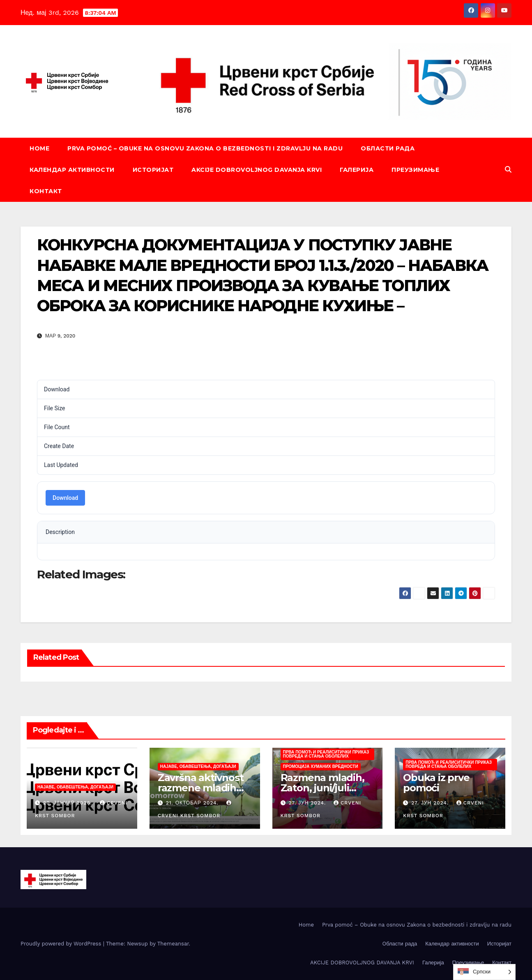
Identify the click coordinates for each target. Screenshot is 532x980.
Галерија (357, 170)
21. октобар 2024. (193, 803)
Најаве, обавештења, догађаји (75, 787)
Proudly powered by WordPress (62, 944)
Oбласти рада (388, 148)
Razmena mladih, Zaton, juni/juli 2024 (322, 788)
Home (39, 148)
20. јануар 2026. (69, 803)
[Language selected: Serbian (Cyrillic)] (484, 972)
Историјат (153, 170)
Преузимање (415, 170)
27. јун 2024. (308, 803)
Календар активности (72, 170)
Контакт (46, 191)
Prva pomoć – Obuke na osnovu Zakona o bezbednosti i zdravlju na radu (205, 148)
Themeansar (173, 944)
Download (65, 498)
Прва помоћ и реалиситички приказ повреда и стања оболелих (326, 754)
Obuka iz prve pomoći (436, 783)
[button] (508, 170)
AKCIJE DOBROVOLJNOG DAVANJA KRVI (257, 170)
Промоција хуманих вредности (321, 766)
